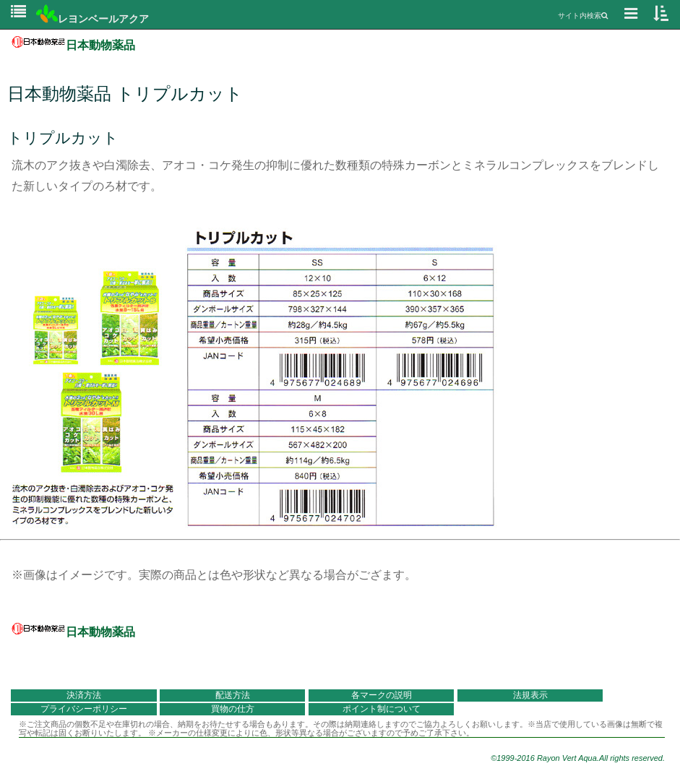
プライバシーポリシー (84, 709)
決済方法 (84, 695)
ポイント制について (382, 709)
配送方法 (233, 695)
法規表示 (530, 695)
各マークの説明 (382, 695)
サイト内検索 (583, 16)
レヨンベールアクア (92, 19)
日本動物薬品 (73, 45)
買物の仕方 (233, 709)
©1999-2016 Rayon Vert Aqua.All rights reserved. (578, 758)
